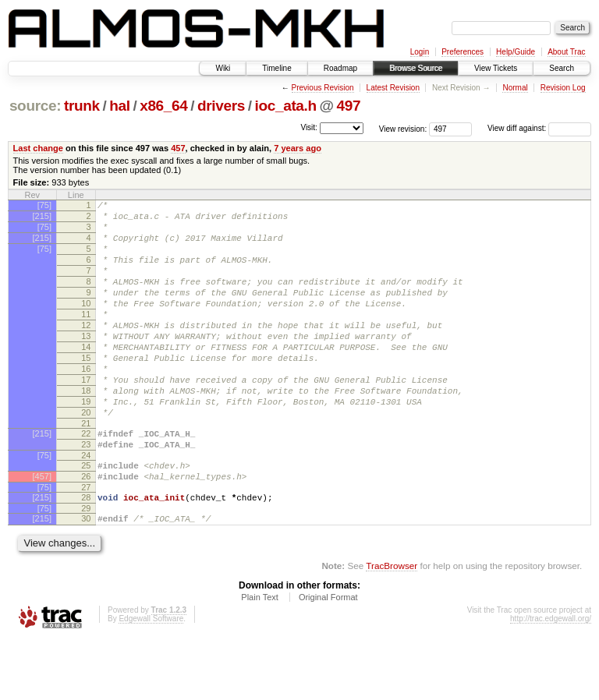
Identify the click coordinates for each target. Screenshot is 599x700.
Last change (38, 148)
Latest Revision (393, 88)
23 (86, 493)
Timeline (276, 68)
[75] (44, 205)
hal (119, 106)
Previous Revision (323, 88)
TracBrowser (392, 626)
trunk (82, 106)
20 (86, 457)
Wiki (223, 68)
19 (86, 444)
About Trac (566, 52)
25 (86, 517)
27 (86, 543)
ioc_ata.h (286, 106)
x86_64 (163, 106)
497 (349, 106)
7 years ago (298, 148)
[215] (42, 218)
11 (86, 338)
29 (86, 567)
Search (562, 68)
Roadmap (340, 68)
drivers (221, 106)
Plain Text (260, 658)
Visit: (309, 127)
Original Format (328, 658)
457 (178, 148)
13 (86, 364)
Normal (515, 88)
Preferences (463, 52)
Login (420, 52)
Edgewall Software (151, 679)
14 (86, 377)
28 (86, 553)
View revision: (403, 128)
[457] (42, 530)
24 (86, 507)
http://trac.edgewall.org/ (551, 679)
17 (86, 417)
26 (86, 530)
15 (86, 391)
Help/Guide (516, 52)
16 (86, 404)
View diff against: (539, 128)
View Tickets (496, 68)
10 (86, 324)
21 (86, 470)
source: (35, 106)
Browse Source (416, 68)
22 (86, 480)
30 (86, 577)
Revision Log (563, 88)
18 (86, 430)
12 (86, 351)
